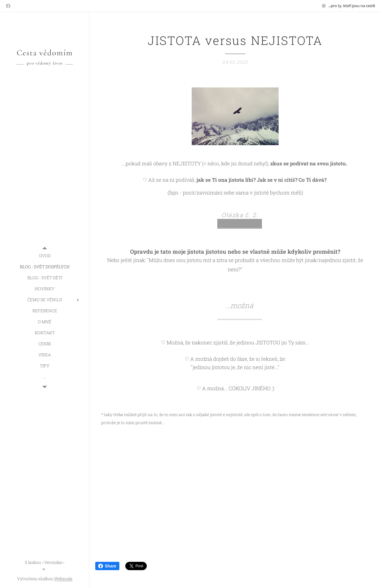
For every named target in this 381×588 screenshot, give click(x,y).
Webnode (63, 579)
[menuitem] (45, 256)
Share (107, 566)
